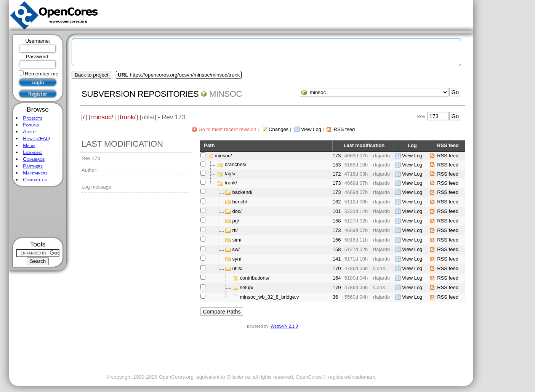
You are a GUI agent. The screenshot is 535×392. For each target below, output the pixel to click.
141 (337, 259)
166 (337, 240)
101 (337, 211)
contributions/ (255, 278)
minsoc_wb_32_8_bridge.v (270, 297)
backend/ (243, 192)
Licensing (33, 152)
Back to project (91, 75)
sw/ (236, 249)
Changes (279, 129)
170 (337, 268)
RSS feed (344, 129)
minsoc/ (102, 117)
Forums (31, 125)
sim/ (237, 240)
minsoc (226, 94)
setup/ (247, 287)
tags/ (230, 174)
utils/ (238, 268)
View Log (311, 129)
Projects (33, 118)
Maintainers (35, 173)
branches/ (236, 165)
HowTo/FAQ (36, 138)
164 (337, 278)
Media (29, 145)
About (29, 132)
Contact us (35, 180)
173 (337, 156)
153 (337, 165)
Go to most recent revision (227, 129)
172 (337, 174)
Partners (33, 166)
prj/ (236, 221)
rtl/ (235, 230)
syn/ (237, 259)
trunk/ (127, 117)
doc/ (237, 211)
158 (337, 221)
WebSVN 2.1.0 (284, 326)
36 (335, 297)
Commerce (34, 159)
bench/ (240, 202)
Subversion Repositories (140, 94)
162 (337, 202)
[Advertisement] (38, 212)
